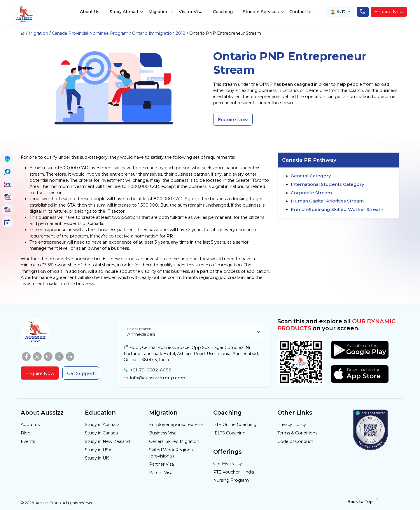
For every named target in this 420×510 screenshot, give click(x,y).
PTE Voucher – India (234, 472)
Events (28, 441)
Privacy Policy (292, 425)
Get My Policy (228, 464)
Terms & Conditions (297, 433)
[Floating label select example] (194, 332)
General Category (311, 176)
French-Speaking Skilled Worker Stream (337, 209)
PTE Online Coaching (235, 425)
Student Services (261, 12)
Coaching (223, 12)
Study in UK (97, 458)
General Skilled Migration (174, 441)
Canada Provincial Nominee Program (90, 33)
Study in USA (98, 450)
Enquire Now (389, 12)
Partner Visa (161, 464)
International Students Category (327, 184)
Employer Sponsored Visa (176, 425)
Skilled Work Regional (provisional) (171, 453)
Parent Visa (161, 473)
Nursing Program (231, 480)
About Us (90, 12)
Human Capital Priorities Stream (327, 201)
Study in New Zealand (107, 441)
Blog (26, 433)
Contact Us (301, 12)
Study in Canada (101, 433)
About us (30, 425)
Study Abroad (124, 12)
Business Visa (163, 433)
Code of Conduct (295, 441)
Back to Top (363, 501)
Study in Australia (102, 425)
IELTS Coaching (229, 433)
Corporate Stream (311, 193)
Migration (159, 12)
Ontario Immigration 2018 (159, 33)
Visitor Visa (191, 12)
